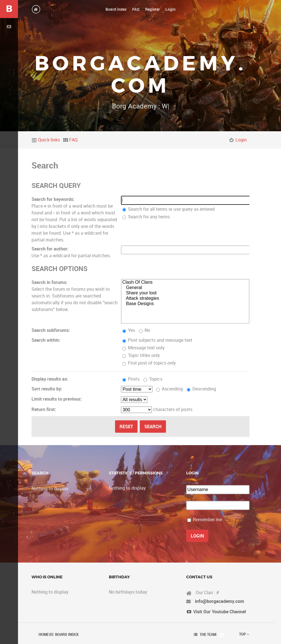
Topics (153, 379)
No (145, 330)
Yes (129, 330)
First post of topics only (149, 363)
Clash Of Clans (185, 282)
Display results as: (50, 379)
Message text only (143, 348)
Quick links (49, 140)
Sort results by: (47, 389)
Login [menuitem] (241, 140)
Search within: (46, 340)
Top (244, 634)
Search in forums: (50, 282)
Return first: (44, 409)
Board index (67, 634)
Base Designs (185, 304)
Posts (131, 379)
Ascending (169, 389)
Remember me (207, 519)
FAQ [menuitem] (73, 140)
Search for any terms (144, 217)
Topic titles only (141, 355)
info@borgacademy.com (220, 601)
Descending (201, 389)
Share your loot (185, 293)
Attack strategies (185, 298)
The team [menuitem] (208, 634)
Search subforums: (51, 330)
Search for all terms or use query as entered (166, 209)
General (185, 288)
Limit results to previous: (57, 399)
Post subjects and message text (157, 340)
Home (44, 634)
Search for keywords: (51, 199)
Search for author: (50, 249)
